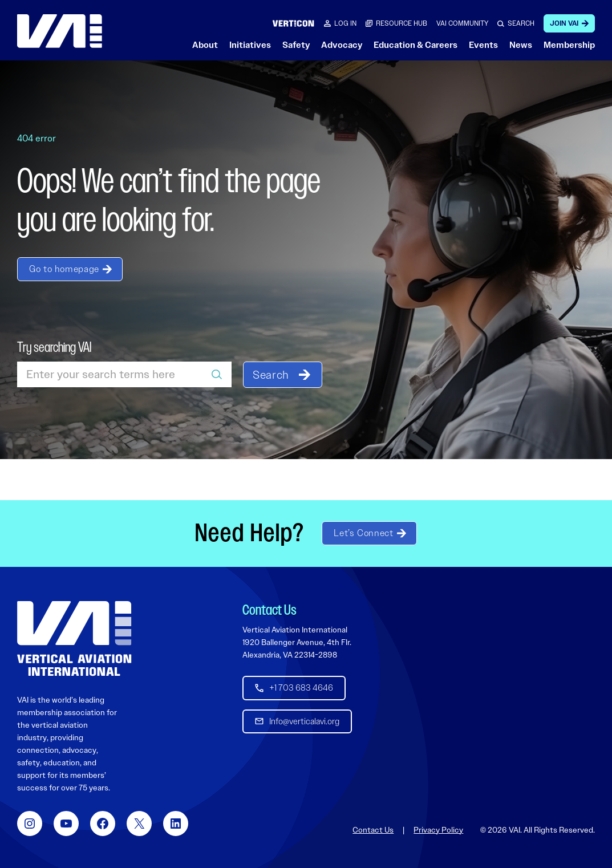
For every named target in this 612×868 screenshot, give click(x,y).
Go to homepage (64, 269)
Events (483, 45)
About (205, 45)
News (521, 45)
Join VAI (564, 23)
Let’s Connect (363, 533)
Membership (569, 45)
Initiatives (250, 45)
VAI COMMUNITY (462, 23)
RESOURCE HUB (402, 23)
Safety (296, 45)
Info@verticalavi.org (304, 721)
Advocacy (342, 45)
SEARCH (521, 23)
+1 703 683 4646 (301, 688)
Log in (345, 23)
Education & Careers (416, 45)
